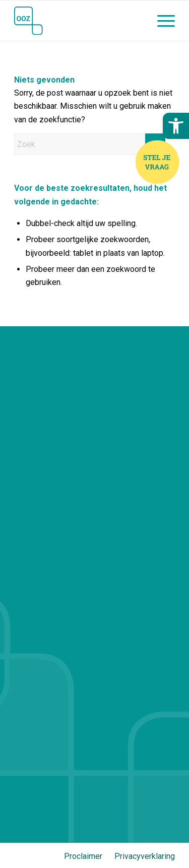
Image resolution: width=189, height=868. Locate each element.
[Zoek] (90, 144)
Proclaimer (83, 856)
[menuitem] (161, 21)
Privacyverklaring (145, 856)
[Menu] (161, 21)
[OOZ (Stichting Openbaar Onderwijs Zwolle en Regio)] (78, 21)
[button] (176, 126)
